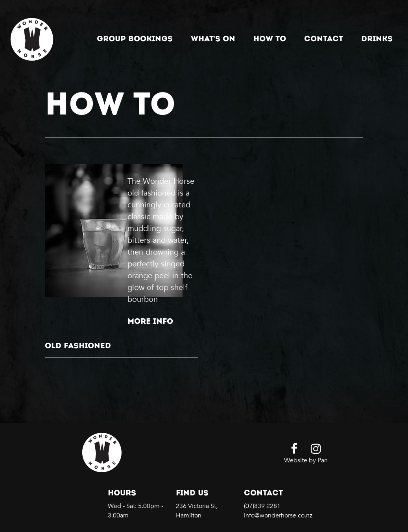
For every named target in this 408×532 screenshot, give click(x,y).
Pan (323, 460)
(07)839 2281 (262, 506)
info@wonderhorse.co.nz (278, 515)
